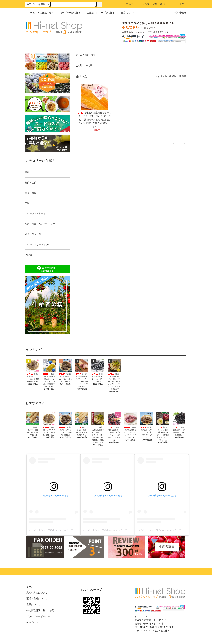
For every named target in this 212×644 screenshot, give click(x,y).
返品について (33, 604)
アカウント (130, 4)
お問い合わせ (177, 13)
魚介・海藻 (90, 55)
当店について (126, 13)
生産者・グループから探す (99, 13)
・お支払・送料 (45, 13)
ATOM (36, 622)
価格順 (173, 76)
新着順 (183, 76)
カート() (178, 4)
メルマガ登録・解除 (154, 4)
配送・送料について (37, 598)
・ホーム (30, 13)
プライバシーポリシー (38, 616)
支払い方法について (37, 593)
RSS (29, 622)
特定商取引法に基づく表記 (40, 610)
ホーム (79, 55)
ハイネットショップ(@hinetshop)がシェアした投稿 (56, 530)
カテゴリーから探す (68, 13)
